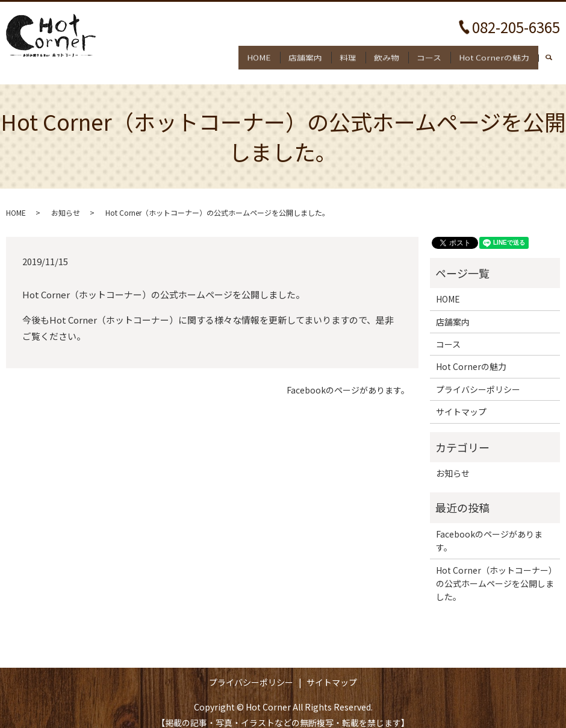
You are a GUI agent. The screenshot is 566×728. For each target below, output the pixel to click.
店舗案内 (285, 54)
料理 (332, 54)
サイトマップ (461, 401)
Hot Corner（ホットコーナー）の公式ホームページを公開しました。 (495, 573)
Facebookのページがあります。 (348, 380)
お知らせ (66, 202)
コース (422, 54)
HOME (235, 54)
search (555, 55)
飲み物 (376, 54)
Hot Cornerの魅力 (492, 54)
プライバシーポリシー (478, 378)
